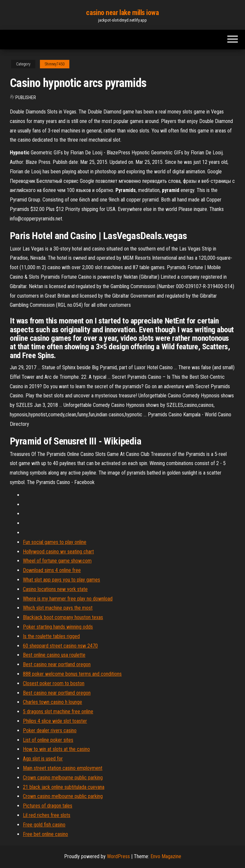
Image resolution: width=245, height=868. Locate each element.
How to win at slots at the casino (56, 749)
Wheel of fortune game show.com (57, 561)
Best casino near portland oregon (57, 664)
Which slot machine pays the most (58, 608)
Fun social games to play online (55, 542)
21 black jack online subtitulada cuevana (64, 787)
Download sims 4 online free (52, 570)
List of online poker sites (48, 740)
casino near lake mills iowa (122, 13)
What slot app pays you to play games (61, 580)
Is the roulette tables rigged (51, 636)
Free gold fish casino (44, 825)
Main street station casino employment (63, 768)
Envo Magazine (166, 856)
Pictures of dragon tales (48, 806)
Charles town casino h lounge (52, 702)
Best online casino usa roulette (54, 655)
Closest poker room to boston (54, 683)
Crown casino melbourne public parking (63, 778)
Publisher (26, 97)
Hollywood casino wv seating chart (58, 552)
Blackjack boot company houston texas (63, 617)
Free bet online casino (45, 834)
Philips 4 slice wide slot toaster (55, 721)
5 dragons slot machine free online (58, 712)
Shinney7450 (55, 64)
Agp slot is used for (43, 759)
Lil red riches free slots (47, 815)
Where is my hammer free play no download (68, 599)
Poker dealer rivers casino (50, 730)
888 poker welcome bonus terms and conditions (72, 674)
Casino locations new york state (55, 589)
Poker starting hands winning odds (58, 627)
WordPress (118, 856)
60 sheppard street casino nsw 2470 (60, 646)
